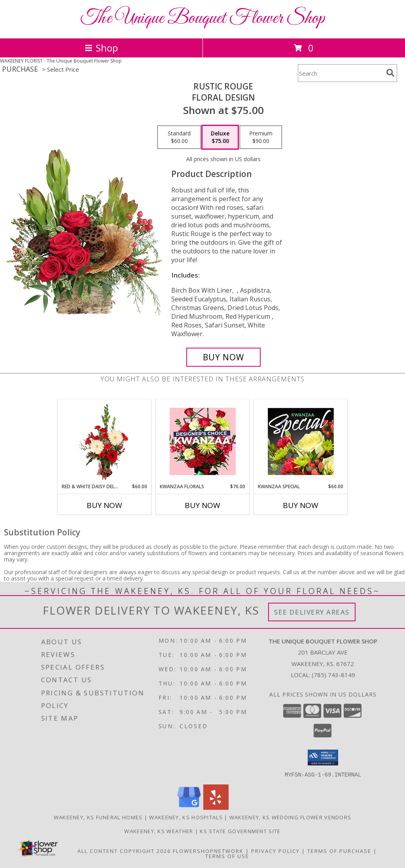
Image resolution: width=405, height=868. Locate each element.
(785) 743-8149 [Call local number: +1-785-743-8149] (333, 675)
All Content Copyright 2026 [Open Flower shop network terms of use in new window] (124, 851)
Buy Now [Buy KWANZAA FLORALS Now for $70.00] (202, 505)
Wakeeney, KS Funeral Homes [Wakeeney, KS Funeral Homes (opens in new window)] (98, 817)
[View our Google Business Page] (189, 807)
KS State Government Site (240, 831)
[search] (390, 73)
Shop (101, 48)
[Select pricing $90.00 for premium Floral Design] (261, 137)
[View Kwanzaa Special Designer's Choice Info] (301, 441)
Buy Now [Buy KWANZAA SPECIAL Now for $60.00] (301, 505)
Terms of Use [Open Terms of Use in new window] (227, 856)
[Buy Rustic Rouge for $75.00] (223, 357)
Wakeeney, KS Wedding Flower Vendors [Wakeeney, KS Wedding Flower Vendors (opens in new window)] (291, 817)
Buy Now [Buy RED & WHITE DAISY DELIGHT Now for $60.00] (104, 505)
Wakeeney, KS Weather (159, 831)
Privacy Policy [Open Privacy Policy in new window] (275, 851)
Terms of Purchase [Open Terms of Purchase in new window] (339, 851)
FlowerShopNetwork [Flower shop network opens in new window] (208, 851)
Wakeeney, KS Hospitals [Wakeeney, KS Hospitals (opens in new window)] (186, 817)
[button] (323, 758)
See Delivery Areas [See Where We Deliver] (312, 612)
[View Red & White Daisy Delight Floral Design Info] (105, 441)
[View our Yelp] (216, 807)
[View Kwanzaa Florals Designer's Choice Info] (203, 441)
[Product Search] (341, 73)
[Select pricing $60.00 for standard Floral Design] (179, 137)
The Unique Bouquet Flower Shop (203, 18)
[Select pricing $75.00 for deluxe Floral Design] (220, 137)
